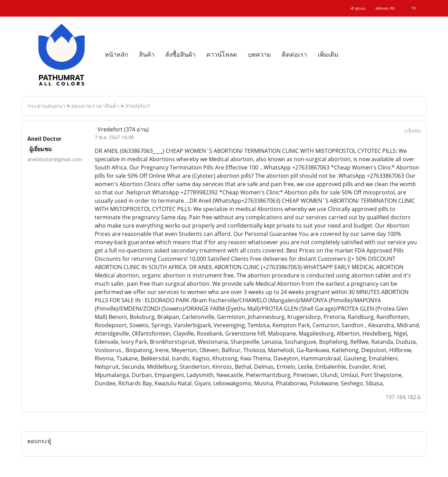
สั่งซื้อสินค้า (180, 55)
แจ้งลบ (413, 130)
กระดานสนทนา (46, 106)
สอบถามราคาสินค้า (95, 106)
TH (411, 8)
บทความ (259, 55)
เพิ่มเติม (328, 55)
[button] (350, 55)
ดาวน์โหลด (222, 55)
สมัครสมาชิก (385, 8)
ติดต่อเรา (294, 55)
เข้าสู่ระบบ (358, 8)
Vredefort (138, 106)
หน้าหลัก (116, 55)
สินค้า (147, 55)
